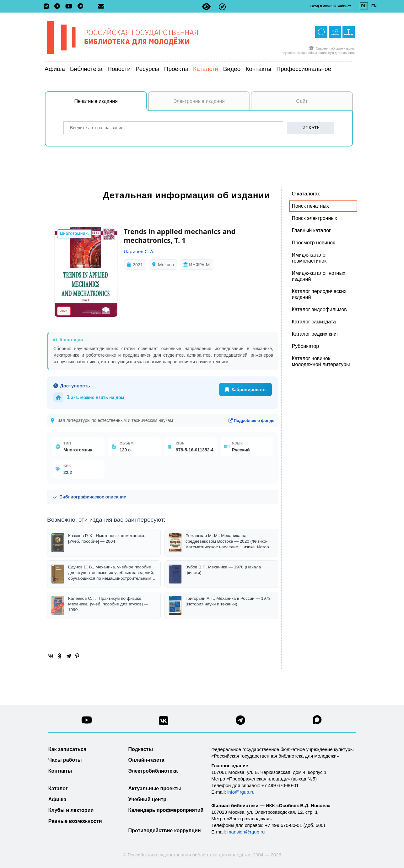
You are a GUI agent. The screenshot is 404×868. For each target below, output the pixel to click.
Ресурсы (147, 69)
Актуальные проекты (155, 788)
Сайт (302, 101)
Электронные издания (199, 101)
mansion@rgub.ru (246, 832)
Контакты (258, 69)
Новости (119, 69)
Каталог (58, 788)
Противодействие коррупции (165, 831)
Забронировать (245, 389)
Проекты (176, 69)
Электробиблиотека (153, 771)
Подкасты (141, 749)
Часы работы (65, 760)
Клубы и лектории (71, 810)
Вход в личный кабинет (331, 6)
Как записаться (67, 749)
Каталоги (206, 69)
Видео (232, 69)
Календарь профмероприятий (166, 810)
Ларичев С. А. (139, 251)
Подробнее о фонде (251, 421)
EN (374, 6)
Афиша (55, 69)
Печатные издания (111, 104)
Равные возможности (75, 821)
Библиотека (86, 69)
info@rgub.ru (241, 792)
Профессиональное (304, 69)
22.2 (68, 472)
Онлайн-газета (146, 760)
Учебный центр (147, 799)
